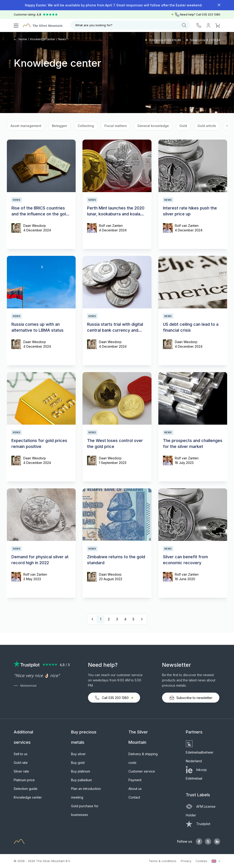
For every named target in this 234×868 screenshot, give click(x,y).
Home (20, 39)
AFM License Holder (201, 811)
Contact (134, 797)
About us (135, 789)
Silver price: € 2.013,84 (205, 40)
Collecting (86, 126)
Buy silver (78, 754)
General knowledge (153, 126)
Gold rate (21, 763)
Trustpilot (198, 824)
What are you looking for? (131, 25)
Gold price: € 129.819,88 (165, 40)
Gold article (207, 126)
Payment (135, 780)
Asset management (26, 126)
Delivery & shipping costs (143, 758)
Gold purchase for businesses (85, 810)
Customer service (142, 771)
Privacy (186, 861)
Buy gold (78, 763)
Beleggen (60, 126)
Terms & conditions (163, 861)
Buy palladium (81, 780)
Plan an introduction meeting (86, 793)
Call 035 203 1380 (114, 698)
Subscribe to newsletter (191, 698)
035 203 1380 (211, 15)
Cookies (201, 861)
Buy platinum (81, 771)
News (62, 39)
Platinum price (24, 780)
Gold (183, 126)
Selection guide (26, 789)
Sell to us (21, 754)
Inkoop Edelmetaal (196, 774)
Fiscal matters (116, 126)
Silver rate (21, 771)
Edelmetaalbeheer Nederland (200, 752)
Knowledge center (43, 39)
